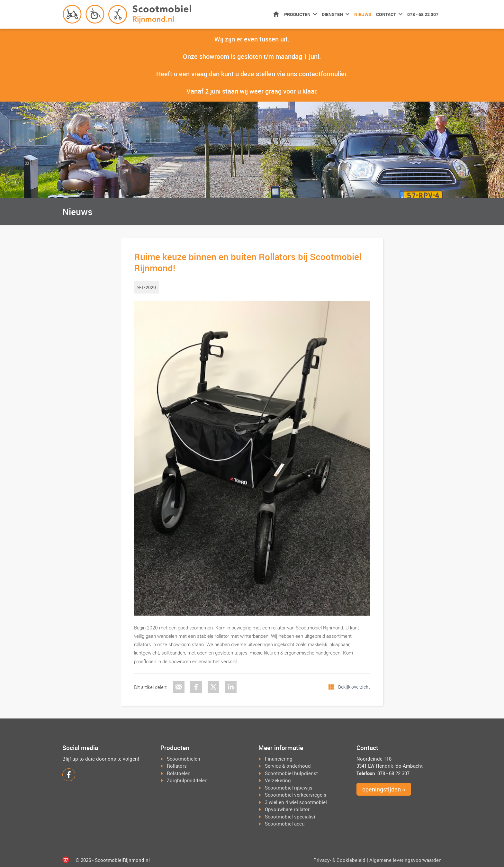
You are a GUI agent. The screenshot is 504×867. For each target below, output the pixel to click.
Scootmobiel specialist (290, 817)
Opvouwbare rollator (287, 809)
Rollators (177, 766)
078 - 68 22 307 (423, 14)
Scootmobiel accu (285, 824)
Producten (297, 14)
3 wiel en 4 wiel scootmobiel (296, 802)
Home (276, 14)
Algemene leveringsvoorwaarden (405, 860)
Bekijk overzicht (354, 687)
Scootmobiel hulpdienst (291, 773)
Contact (386, 14)
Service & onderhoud (288, 766)
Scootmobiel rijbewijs (289, 788)
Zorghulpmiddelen (187, 781)
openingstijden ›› (384, 790)
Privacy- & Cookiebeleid (339, 860)
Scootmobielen (184, 759)
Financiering (279, 759)
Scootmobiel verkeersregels (296, 795)
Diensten (332, 14)
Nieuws (363, 14)
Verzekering (278, 781)
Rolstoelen (179, 773)
